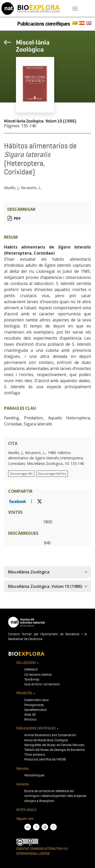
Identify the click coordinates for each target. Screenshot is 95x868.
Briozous (30, 719)
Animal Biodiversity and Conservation (50, 735)
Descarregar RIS (21, 474)
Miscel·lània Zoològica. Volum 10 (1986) (40, 121)
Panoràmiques (34, 775)
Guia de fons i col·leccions (42, 684)
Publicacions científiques (44, 24)
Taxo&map (32, 679)
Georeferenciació (36, 710)
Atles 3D (30, 715)
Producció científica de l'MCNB (45, 759)
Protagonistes (34, 705)
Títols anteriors (35, 755)
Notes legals (26, 810)
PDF (17, 218)
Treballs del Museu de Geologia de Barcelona (54, 750)
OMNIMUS (31, 669)
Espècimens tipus (36, 700)
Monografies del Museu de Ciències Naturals (54, 745)
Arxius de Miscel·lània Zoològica (46, 740)
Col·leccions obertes (38, 675)
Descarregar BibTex (52, 474)
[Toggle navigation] (75, 9)
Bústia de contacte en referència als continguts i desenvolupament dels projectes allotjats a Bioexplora (55, 796)
